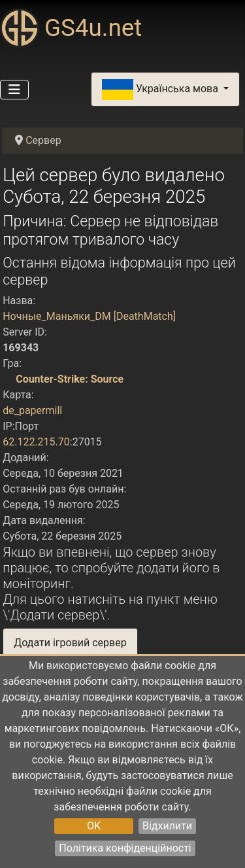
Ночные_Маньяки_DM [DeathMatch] (89, 316)
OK (94, 826)
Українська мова (161, 90)
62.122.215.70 (36, 442)
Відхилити (167, 826)
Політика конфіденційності (125, 848)
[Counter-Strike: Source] (8, 379)
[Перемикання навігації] (14, 90)
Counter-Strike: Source (70, 379)
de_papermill (32, 410)
